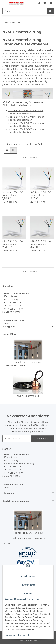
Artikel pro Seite (35, 144)
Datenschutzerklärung (15, 425)
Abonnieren (42, 439)
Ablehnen (29, 593)
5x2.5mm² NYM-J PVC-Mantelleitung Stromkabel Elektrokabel (41, 242)
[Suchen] (50, 11)
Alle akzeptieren (29, 576)
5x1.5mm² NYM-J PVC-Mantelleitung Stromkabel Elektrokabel (13, 242)
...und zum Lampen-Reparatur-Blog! (28, 538)
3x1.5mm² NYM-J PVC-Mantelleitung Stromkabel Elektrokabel (13, 194)
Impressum (10, 635)
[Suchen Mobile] (25, 11)
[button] (39, 3)
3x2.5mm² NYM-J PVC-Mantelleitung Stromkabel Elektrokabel (41, 194)
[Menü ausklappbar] (4, 2)
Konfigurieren (29, 585)
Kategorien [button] (9, 326)
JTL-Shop (33, 640)
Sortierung (12, 144)
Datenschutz (24, 635)
